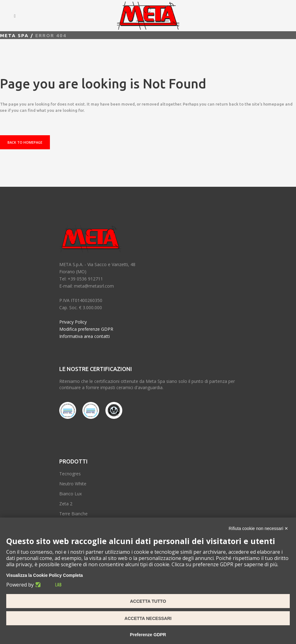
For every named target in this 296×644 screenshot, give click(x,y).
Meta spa (14, 35)
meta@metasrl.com (94, 286)
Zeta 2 (66, 504)
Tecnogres (70, 474)
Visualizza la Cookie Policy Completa (45, 575)
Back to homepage (25, 142)
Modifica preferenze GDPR (86, 329)
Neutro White (73, 484)
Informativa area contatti (85, 336)
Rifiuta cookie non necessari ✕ (258, 528)
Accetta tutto (148, 601)
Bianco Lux (70, 494)
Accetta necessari (148, 618)
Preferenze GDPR (148, 635)
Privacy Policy (73, 322)
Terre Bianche (73, 514)
